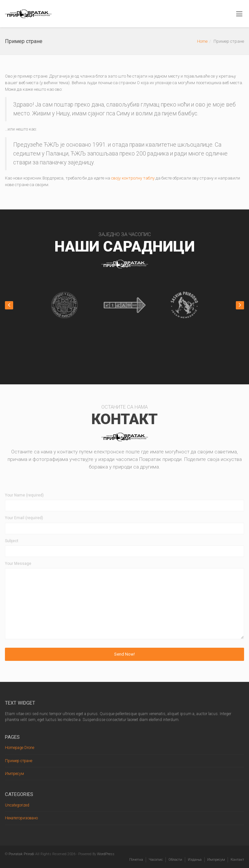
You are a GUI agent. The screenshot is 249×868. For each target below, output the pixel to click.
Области (175, 860)
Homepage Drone (20, 748)
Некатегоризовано (21, 818)
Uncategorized (17, 805)
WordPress (106, 854)
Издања (195, 860)
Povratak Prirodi (21, 854)
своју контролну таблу (133, 178)
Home (202, 41)
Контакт (237, 860)
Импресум (14, 774)
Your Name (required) (24, 495)
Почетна (136, 860)
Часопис (156, 860)
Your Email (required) (24, 518)
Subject (12, 541)
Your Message (18, 564)
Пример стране (19, 761)
